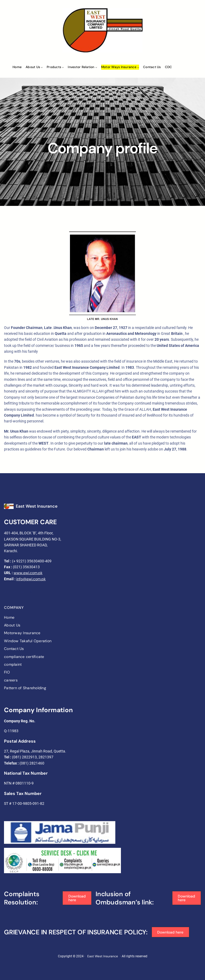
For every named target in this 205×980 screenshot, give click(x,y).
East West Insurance (37, 506)
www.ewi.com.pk (28, 573)
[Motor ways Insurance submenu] (138, 67)
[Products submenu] (63, 67)
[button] (77, 898)
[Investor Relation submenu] (96, 67)
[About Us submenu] (42, 67)
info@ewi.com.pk (31, 579)
